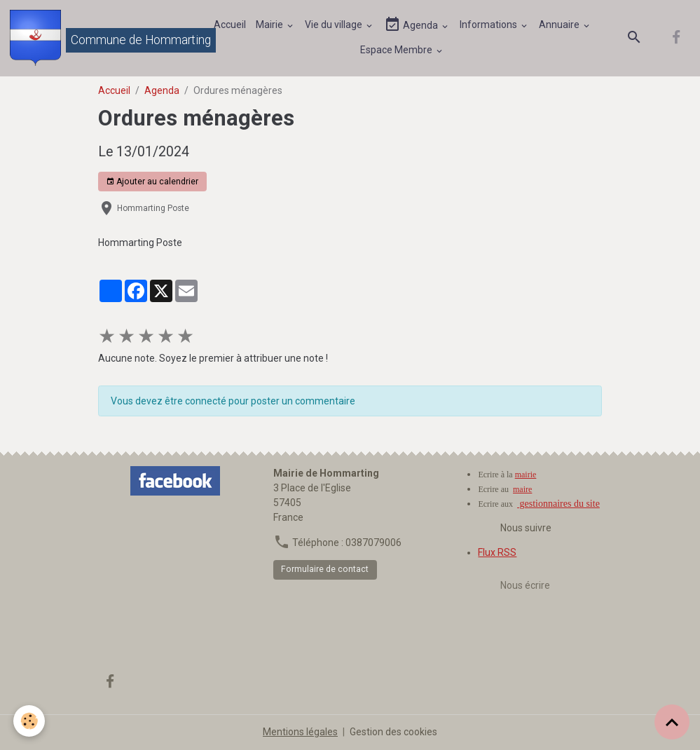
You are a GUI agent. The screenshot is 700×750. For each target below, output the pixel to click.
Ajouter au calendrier (152, 182)
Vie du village (335, 25)
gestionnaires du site (558, 504)
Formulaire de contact (325, 569)
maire (522, 489)
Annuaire (560, 25)
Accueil (230, 25)
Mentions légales (300, 732)
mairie (526, 475)
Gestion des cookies (393, 732)
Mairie (270, 25)
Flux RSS (497, 552)
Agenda (412, 25)
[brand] (99, 38)
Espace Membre (397, 50)
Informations (489, 25)
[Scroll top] (672, 722)
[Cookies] (30, 721)
